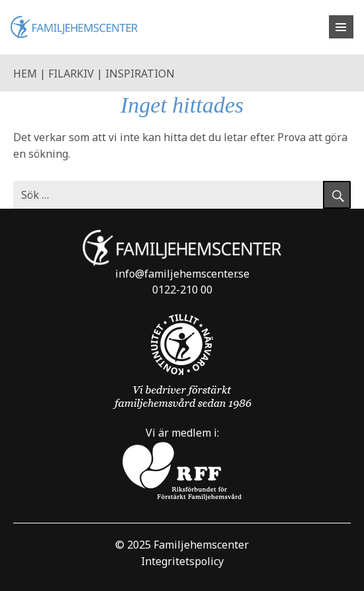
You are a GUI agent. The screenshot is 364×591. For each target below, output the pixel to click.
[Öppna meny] (341, 27)
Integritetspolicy (182, 561)
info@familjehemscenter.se (182, 274)
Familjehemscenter (201, 545)
